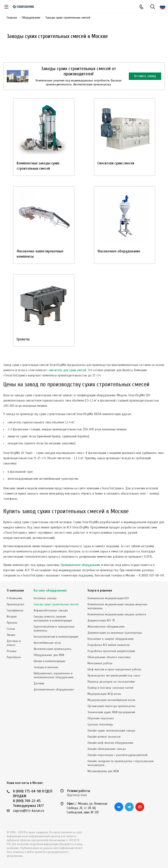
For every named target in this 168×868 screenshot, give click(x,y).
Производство (16, 604)
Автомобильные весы (47, 643)
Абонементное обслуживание (106, 627)
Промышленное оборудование (81, 565)
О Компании (14, 598)
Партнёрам (14, 657)
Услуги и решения (100, 591)
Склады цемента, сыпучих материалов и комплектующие (53, 619)
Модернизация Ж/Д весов (104, 694)
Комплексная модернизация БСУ (108, 598)
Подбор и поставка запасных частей (110, 688)
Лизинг (11, 635)
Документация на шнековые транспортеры (115, 633)
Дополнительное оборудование (54, 689)
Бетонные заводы (45, 598)
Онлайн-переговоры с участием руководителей (117, 755)
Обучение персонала (101, 718)
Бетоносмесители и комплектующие (56, 637)
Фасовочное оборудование (119, 251)
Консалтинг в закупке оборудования (111, 639)
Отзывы (12, 651)
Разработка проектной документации (111, 651)
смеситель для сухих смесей (67, 370)
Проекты (12, 623)
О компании (15, 591)
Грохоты (23, 339)
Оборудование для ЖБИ (49, 655)
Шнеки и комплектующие (50, 661)
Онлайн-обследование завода (107, 749)
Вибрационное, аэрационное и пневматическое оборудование (54, 675)
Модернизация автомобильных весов (111, 700)
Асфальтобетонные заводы (51, 610)
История (12, 617)
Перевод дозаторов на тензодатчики (111, 682)
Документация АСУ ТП (101, 620)
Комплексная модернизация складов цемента (117, 614)
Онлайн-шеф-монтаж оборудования (110, 743)
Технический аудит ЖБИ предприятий (111, 712)
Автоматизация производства (52, 649)
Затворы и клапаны (46, 667)
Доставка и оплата (14, 643)
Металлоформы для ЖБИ (103, 771)
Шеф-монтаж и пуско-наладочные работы (114, 669)
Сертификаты (15, 610)
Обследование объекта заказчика (109, 657)
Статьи (11, 629)
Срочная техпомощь (100, 724)
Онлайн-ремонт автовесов (104, 737)
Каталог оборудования (50, 591)
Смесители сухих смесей (116, 163)
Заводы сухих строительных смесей (56, 604)
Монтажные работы (100, 663)
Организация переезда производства (111, 706)
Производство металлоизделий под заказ (114, 676)
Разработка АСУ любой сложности (108, 645)
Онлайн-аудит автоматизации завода (111, 731)
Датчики (39, 683)
